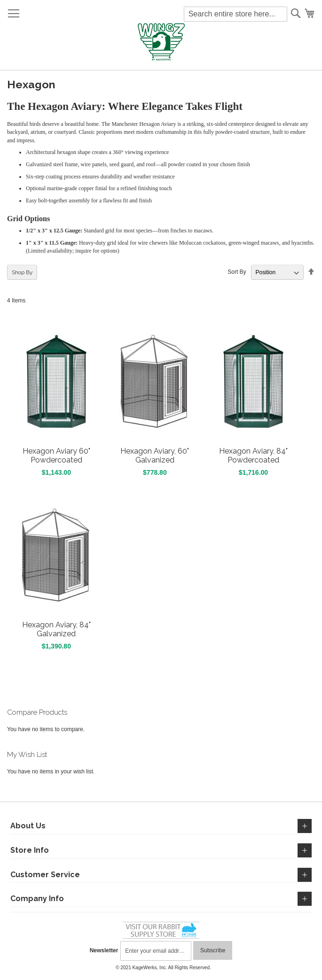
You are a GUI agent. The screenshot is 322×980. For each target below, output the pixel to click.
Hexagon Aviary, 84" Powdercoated (253, 455)
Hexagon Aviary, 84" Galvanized (56, 629)
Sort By (237, 272)
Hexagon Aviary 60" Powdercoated (56, 455)
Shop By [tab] (22, 272)
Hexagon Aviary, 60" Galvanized (155, 455)
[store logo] (161, 42)
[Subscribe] (213, 950)
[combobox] (236, 14)
